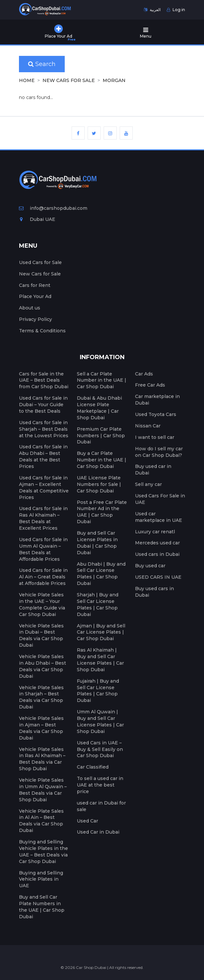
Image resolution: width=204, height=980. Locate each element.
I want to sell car (155, 437)
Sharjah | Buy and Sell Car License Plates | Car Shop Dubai (98, 605)
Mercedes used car (157, 543)
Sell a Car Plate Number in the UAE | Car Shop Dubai (102, 380)
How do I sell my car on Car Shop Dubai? (159, 452)
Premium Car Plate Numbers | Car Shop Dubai (101, 436)
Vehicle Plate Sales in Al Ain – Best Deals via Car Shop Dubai (41, 821)
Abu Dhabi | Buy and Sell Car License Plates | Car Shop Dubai (101, 574)
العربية (152, 10)
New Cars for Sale (69, 80)
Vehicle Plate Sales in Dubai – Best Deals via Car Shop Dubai (41, 636)
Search (42, 64)
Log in (176, 10)
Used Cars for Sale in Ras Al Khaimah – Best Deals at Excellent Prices (43, 518)
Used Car (87, 821)
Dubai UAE (37, 219)
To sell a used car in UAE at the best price (100, 785)
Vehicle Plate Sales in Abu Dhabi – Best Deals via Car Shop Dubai (42, 666)
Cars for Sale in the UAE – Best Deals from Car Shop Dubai (44, 380)
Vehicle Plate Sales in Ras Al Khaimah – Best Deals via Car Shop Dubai (42, 759)
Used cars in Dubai (157, 554)
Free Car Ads (150, 385)
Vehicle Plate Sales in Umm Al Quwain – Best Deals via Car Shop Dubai (43, 790)
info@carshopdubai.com (53, 208)
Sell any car (148, 484)
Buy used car (150, 566)
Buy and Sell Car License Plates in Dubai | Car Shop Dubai (97, 543)
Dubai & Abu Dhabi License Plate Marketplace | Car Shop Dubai (99, 408)
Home (27, 80)
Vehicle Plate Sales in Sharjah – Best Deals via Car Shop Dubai (41, 697)
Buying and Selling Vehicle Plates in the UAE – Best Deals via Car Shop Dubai (43, 852)
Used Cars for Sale (40, 262)
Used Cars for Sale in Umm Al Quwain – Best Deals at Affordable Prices (43, 549)
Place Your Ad (35, 296)
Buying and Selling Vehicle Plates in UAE (41, 879)
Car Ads (144, 374)
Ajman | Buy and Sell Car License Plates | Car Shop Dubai (101, 632)
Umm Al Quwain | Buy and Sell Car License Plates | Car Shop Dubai (100, 722)
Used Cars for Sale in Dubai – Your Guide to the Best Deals (43, 405)
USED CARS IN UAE (158, 577)
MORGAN (114, 80)
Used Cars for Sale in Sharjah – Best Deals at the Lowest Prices (44, 429)
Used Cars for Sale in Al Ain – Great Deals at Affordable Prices (43, 577)
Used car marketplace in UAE (159, 517)
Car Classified (93, 767)
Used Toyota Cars (156, 414)
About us (30, 308)
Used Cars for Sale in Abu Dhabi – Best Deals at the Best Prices (43, 457)
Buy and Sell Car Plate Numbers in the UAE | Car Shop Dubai (42, 907)
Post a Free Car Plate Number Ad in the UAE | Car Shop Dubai (102, 512)
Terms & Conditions (42, 331)
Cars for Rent (35, 285)
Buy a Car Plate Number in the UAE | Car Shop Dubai (102, 460)
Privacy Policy (35, 319)
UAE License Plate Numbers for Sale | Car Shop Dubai (99, 484)
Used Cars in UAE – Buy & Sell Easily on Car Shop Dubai (100, 749)
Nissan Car (148, 426)
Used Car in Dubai (98, 832)
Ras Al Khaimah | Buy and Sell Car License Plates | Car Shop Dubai (100, 660)
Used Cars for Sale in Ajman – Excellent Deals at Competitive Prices (44, 488)
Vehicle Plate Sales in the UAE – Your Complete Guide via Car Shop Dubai (42, 605)
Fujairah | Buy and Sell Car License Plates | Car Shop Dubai (98, 691)
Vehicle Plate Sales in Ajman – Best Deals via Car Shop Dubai (41, 728)
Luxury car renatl (155, 532)
